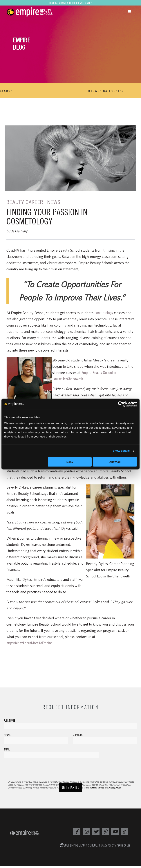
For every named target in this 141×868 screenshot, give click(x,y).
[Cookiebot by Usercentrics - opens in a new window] (121, 404)
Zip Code (78, 735)
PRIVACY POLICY (107, 848)
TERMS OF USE (124, 848)
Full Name (9, 721)
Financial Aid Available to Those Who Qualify (70, 3)
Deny (70, 462)
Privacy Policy (115, 790)
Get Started (71, 796)
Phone (7, 735)
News (56, 202)
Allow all (115, 462)
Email (7, 749)
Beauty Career (26, 202)
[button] (129, 12)
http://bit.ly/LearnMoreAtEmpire (29, 643)
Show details (121, 451)
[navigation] (42, 12)
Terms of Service (97, 790)
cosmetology (104, 313)
